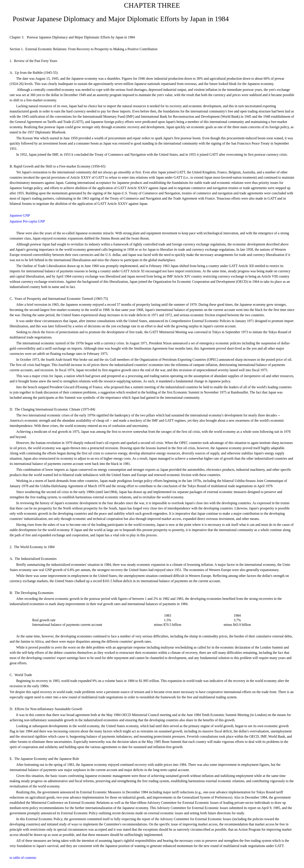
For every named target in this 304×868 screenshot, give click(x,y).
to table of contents (23, 858)
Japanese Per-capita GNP (27, 221)
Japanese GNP (20, 215)
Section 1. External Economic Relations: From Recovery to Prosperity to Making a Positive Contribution (84, 49)
